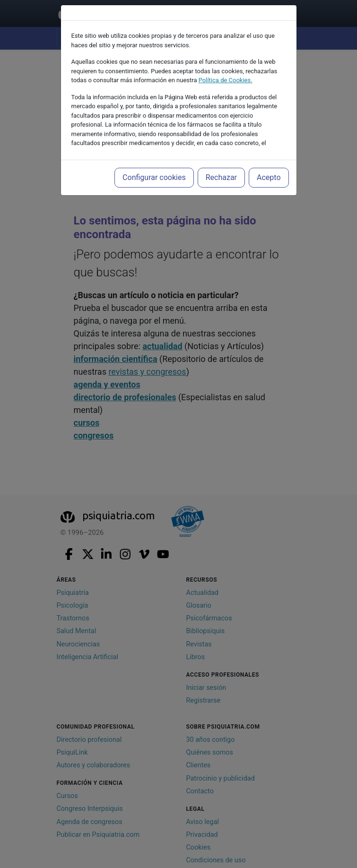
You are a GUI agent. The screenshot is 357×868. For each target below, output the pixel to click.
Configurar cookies (154, 177)
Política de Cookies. (226, 80)
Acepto (269, 177)
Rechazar (221, 177)
